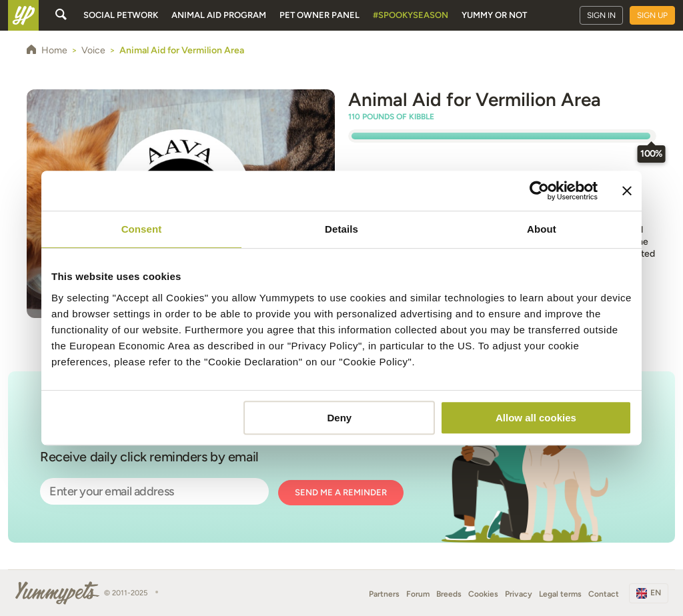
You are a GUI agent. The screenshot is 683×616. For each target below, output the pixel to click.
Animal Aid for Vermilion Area (475, 99)
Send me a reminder (341, 492)
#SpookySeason (411, 15)
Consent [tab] (142, 229)
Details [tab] (341, 229)
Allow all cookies (536, 418)
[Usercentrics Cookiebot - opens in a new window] (539, 191)
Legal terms (560, 594)
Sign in (601, 15)
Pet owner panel (319, 15)
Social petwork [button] (121, 15)
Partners (384, 594)
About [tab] (542, 229)
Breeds (449, 594)
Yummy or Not (494, 15)
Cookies (483, 594)
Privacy (519, 594)
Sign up (652, 15)
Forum (418, 594)
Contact (604, 594)
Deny (340, 418)
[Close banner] (627, 191)
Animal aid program (219, 15)
